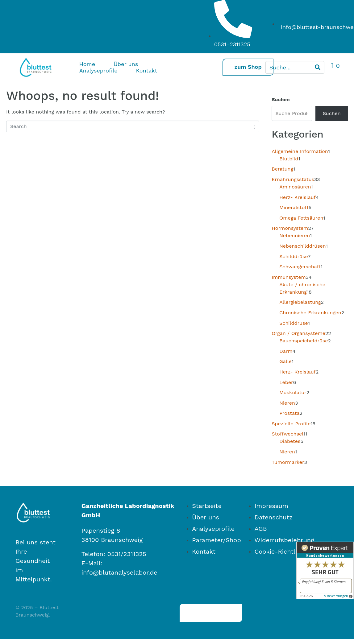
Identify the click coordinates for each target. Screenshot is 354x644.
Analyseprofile (98, 70)
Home (87, 64)
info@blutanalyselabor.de (119, 572)
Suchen (281, 99)
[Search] (318, 67)
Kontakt (147, 70)
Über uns (126, 64)
